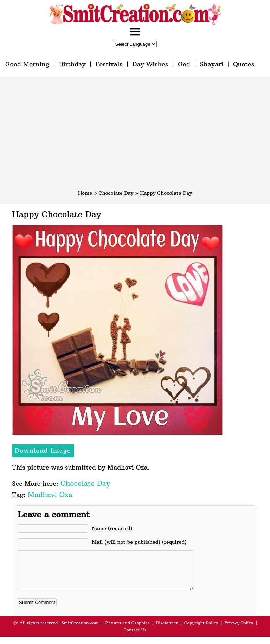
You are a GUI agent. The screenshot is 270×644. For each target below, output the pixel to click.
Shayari (212, 64)
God (184, 64)
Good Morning (27, 64)
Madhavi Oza (50, 494)
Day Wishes (150, 64)
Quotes (244, 64)
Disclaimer (167, 630)
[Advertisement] (135, 136)
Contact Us (135, 637)
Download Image (43, 450)
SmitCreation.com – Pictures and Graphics (106, 630)
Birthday (72, 64)
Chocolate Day (116, 193)
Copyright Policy (201, 630)
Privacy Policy (239, 630)
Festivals (109, 64)
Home (85, 193)
